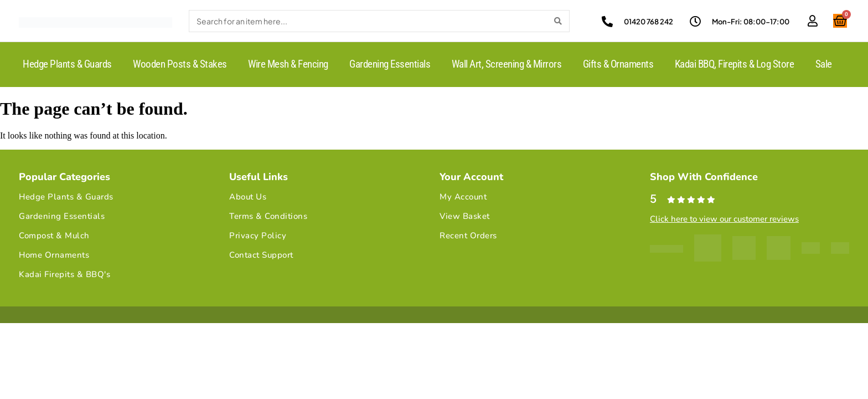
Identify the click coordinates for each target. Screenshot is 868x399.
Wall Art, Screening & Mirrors (507, 64)
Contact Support (261, 255)
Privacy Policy (258, 236)
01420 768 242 (649, 22)
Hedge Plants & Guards (67, 64)
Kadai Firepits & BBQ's (64, 274)
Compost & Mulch (54, 236)
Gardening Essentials (390, 64)
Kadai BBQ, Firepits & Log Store (735, 64)
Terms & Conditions (268, 216)
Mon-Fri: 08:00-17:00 (751, 22)
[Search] (558, 21)
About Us (248, 197)
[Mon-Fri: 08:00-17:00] (695, 22)
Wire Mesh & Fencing (288, 64)
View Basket (465, 216)
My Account (463, 197)
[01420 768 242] (607, 22)
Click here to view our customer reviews (724, 219)
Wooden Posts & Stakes (180, 64)
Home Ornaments (54, 255)
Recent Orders (468, 236)
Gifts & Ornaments (618, 64)
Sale (824, 64)
